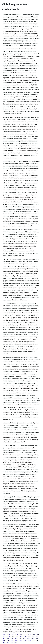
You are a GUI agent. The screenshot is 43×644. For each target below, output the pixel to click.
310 (13, 635)
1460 (16, 641)
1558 (21, 641)
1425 (17, 635)
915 (25, 635)
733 (12, 642)
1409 (9, 637)
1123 (4, 635)
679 (16, 642)
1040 (21, 635)
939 (37, 641)
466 (4, 642)
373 (34, 641)
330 (17, 637)
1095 (25, 641)
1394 (8, 641)
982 (8, 639)
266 (37, 639)
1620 (28, 639)
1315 (29, 641)
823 (4, 641)
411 (38, 635)
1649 (33, 639)
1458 (29, 635)
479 (4, 639)
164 (12, 641)
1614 (24, 639)
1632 (34, 635)
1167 (4, 637)
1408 (25, 637)
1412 (9, 635)
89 (20, 639)
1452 (37, 637)
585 (13, 637)
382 (29, 637)
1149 (12, 639)
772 (33, 637)
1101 (16, 639)
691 (8, 642)
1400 (21, 637)
